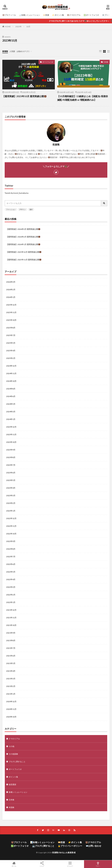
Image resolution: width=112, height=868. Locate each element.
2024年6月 (11, 396)
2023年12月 (11, 427)
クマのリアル (14, 739)
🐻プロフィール (9, 15)
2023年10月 (11, 442)
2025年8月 (11, 328)
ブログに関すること (17, 762)
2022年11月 (11, 526)
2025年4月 (11, 351)
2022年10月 (11, 534)
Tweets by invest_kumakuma (17, 193)
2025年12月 (11, 305)
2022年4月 (11, 579)
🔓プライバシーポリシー (70, 846)
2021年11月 (11, 618)
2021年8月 (11, 640)
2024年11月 (11, 373)
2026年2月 (11, 290)
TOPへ (98, 864)
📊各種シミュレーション (29, 15)
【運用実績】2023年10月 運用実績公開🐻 (25, 96)
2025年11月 (11, 312)
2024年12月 (11, 366)
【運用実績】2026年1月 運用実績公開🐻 (23, 244)
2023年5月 (11, 480)
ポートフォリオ (48, 62)
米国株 (11, 807)
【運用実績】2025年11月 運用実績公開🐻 (24, 260)
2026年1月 (11, 297)
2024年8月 (11, 389)
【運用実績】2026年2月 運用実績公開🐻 (23, 237)
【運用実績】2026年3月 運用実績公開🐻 (23, 229)
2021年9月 (11, 633)
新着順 (5, 51)
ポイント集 (13, 777)
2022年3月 (11, 587)
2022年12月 (11, 518)
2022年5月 (11, 572)
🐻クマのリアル (74, 15)
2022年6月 (11, 564)
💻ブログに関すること (43, 846)
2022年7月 (11, 557)
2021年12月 (11, 610)
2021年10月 (11, 625)
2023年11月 (11, 434)
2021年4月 (11, 671)
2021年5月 (11, 663)
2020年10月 (11, 717)
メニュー (70, 864)
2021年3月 (11, 679)
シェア (42, 864)
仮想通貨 (12, 784)
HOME (8, 27)
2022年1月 (11, 602)
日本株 (106, 62)
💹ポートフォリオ (91, 15)
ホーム (14, 864)
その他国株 (13, 754)
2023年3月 (11, 495)
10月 (28, 27)
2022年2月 (11, 595)
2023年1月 (11, 511)
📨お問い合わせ (93, 846)
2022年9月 (11, 541)
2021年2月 (11, 686)
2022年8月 (11, 549)
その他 (11, 746)
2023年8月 (11, 457)
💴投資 (46, 15)
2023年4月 (11, 488)
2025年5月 (11, 343)
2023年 (18, 27)
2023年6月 (11, 473)
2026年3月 (11, 282)
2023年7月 (11, 465)
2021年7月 (11, 648)
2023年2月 (11, 503)
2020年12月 (11, 701)
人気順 (12, 51)
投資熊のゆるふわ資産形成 (64, 853)
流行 (31, 209)
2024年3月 (11, 412)
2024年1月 (11, 419)
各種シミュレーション (18, 792)
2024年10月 (11, 381)
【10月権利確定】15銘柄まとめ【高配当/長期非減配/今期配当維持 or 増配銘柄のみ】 (83, 98)
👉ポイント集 (58, 15)
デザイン (23, 209)
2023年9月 (11, 450)
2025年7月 (11, 335)
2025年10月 (11, 320)
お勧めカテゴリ (23, 51)
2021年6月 (11, 656)
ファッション (11, 209)
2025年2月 (11, 358)
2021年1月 (11, 694)
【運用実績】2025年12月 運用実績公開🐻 (24, 252)
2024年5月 (11, 404)
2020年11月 (11, 709)
